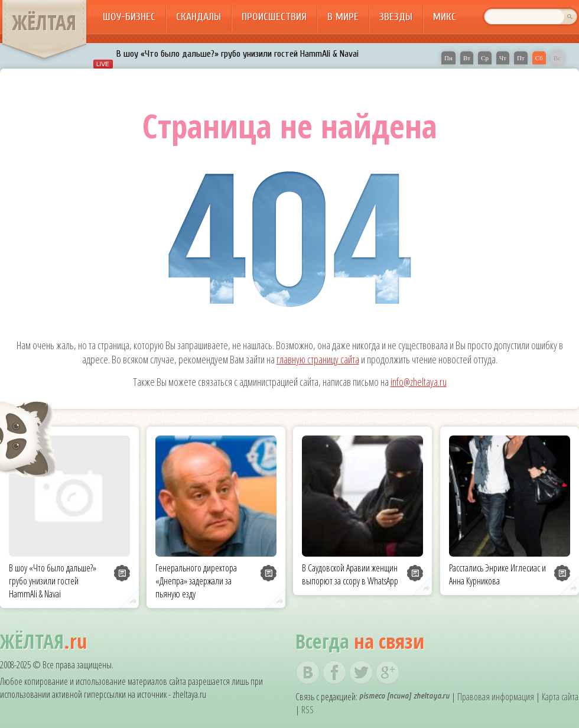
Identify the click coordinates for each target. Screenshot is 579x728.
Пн (448, 58)
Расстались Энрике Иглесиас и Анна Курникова (497, 574)
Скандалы (199, 17)
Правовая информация (496, 697)
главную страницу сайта (318, 359)
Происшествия (274, 17)
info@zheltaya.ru (419, 382)
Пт (521, 58)
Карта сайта (560, 697)
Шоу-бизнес (129, 17)
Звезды (396, 17)
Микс (445, 17)
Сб (539, 58)
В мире (343, 17)
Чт (503, 58)
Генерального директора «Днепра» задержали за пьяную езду (196, 581)
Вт (467, 58)
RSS (308, 710)
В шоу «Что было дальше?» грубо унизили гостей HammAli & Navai (238, 54)
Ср (485, 58)
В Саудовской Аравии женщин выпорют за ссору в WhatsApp (350, 574)
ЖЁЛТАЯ (44, 22)
